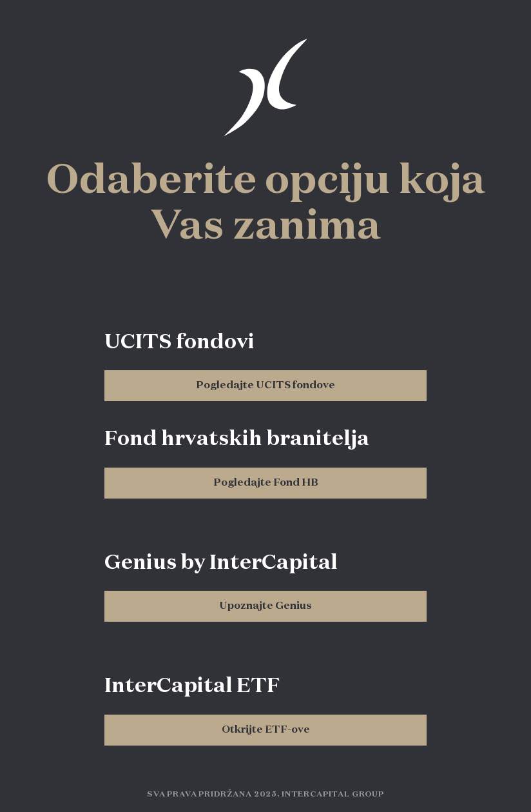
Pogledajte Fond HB (266, 483)
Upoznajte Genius (265, 606)
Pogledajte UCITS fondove (265, 386)
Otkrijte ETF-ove (266, 730)
